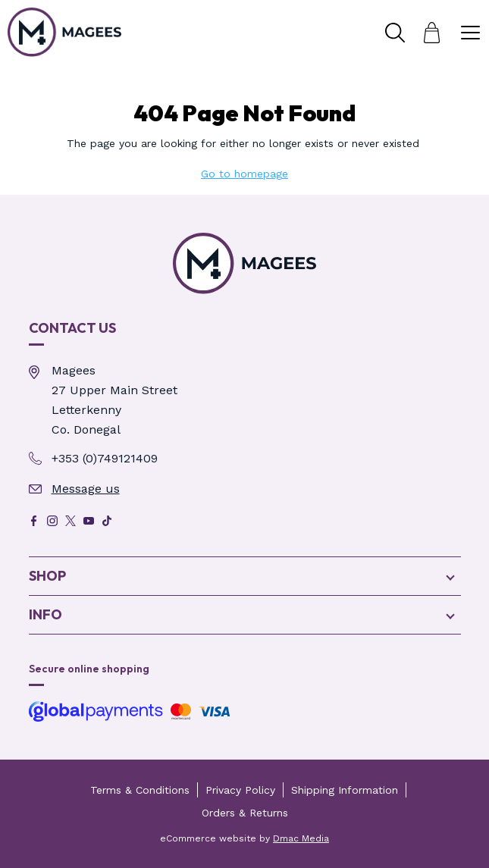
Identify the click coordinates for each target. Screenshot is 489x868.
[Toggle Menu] (470, 33)
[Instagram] (52, 521)
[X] (71, 521)
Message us (86, 489)
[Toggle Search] (395, 33)
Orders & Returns (245, 813)
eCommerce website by (244, 838)
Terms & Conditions (140, 790)
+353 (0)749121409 (105, 458)
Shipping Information (345, 790)
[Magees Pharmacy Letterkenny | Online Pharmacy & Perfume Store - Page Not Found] (244, 263)
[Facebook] (34, 521)
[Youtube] (89, 521)
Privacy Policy (240, 790)
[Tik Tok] (107, 521)
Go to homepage (244, 174)
